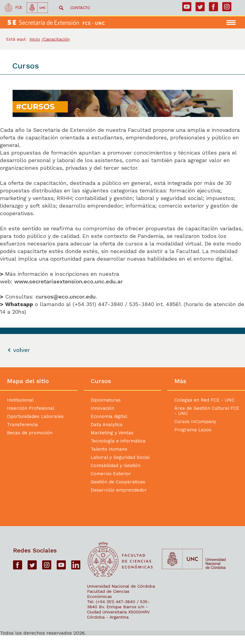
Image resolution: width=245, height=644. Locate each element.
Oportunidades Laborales (35, 416)
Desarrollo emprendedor (119, 490)
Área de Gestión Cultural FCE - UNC (207, 411)
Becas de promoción (30, 433)
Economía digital (109, 416)
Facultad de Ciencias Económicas (108, 594)
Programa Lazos (193, 430)
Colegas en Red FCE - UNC (205, 400)
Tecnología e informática (118, 441)
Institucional (20, 400)
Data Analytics (107, 425)
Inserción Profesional (31, 408)
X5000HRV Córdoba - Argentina (118, 614)
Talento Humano (109, 449)
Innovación (102, 408)
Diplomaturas (106, 400)
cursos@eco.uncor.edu (66, 297)
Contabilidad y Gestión (116, 465)
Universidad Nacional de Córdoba (121, 586)
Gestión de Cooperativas (118, 482)
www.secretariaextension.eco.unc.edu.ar (69, 281)
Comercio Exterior (111, 474)
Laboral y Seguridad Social (120, 457)
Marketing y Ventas (112, 433)
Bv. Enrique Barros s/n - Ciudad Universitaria (117, 609)
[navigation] (234, 23)
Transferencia (22, 425)
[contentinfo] (122, 501)
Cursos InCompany (195, 422)
